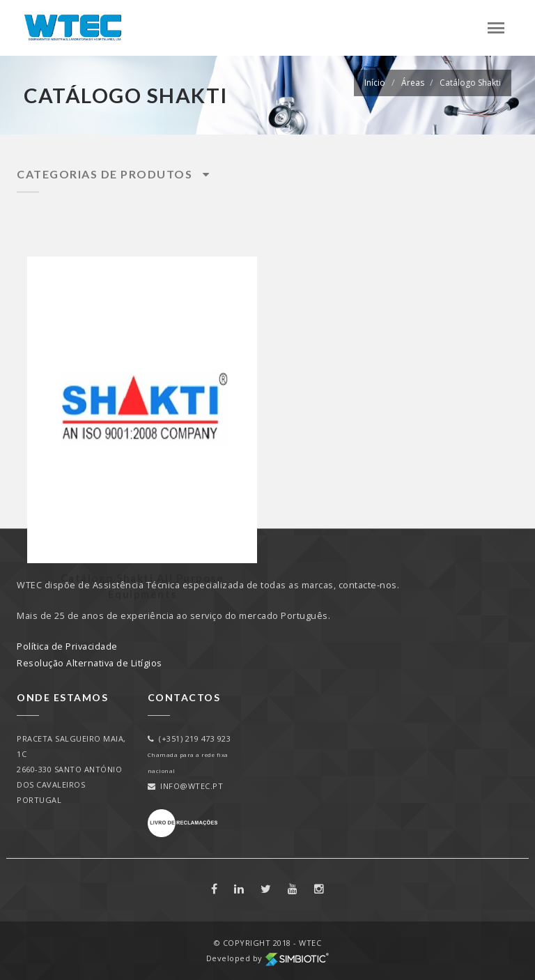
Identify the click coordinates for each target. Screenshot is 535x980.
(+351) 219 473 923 (189, 738)
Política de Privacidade (67, 646)
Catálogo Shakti (470, 83)
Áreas (413, 83)
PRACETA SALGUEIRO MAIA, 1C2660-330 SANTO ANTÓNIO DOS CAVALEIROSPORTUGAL (71, 769)
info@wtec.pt (186, 786)
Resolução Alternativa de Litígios (90, 663)
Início (375, 83)
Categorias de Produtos (113, 174)
